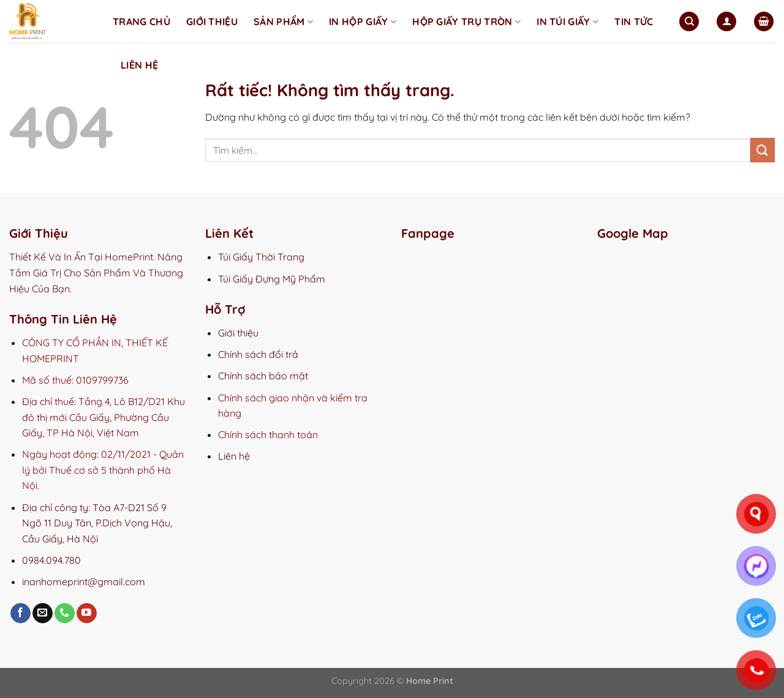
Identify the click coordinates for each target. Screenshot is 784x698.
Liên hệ (139, 65)
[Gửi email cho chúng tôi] (43, 613)
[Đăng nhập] (726, 22)
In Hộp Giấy (363, 21)
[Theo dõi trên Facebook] (21, 613)
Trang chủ (141, 21)
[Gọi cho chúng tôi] (65, 613)
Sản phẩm (283, 21)
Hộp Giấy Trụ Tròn (466, 21)
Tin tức (634, 21)
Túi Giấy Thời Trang (261, 257)
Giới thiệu (212, 21)
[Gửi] (763, 150)
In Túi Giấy (567, 21)
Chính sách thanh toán (268, 434)
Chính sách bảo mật (263, 376)
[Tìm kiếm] (689, 22)
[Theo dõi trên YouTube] (87, 613)
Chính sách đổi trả (258, 354)
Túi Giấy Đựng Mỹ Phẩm (272, 279)
